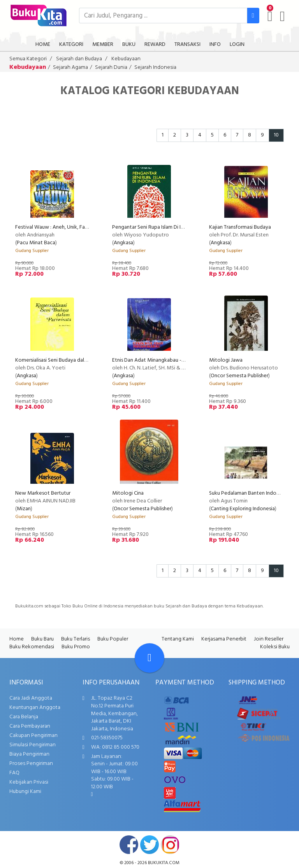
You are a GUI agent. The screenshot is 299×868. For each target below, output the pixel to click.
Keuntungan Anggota (35, 708)
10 (276, 135)
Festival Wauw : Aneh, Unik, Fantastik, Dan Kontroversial (80, 227)
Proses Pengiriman (31, 764)
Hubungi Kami (25, 792)
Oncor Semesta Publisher (239, 376)
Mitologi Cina (128, 493)
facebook (129, 845)
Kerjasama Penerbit (224, 639)
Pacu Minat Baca (36, 243)
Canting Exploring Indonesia (243, 509)
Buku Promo (76, 647)
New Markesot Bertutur (43, 493)
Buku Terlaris (76, 639)
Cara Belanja (24, 717)
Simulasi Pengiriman (33, 745)
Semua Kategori (28, 59)
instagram (170, 845)
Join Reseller (269, 639)
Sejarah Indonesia (155, 67)
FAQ (14, 773)
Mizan (24, 509)
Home (17, 639)
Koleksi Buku (275, 647)
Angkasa (123, 243)
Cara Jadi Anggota (31, 698)
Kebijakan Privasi (29, 782)
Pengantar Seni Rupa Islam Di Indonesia (157, 227)
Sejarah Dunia (111, 67)
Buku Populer (113, 639)
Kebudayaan (126, 59)
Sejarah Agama (70, 67)
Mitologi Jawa (226, 360)
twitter (149, 845)
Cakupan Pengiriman (33, 736)
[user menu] (282, 16)
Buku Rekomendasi (32, 647)
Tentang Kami (178, 639)
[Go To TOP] (149, 658)
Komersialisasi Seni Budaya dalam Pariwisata (66, 360)
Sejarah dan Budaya (79, 59)
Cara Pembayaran (30, 726)
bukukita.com (164, 863)
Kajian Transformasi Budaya (240, 227)
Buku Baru (42, 639)
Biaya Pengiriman (29, 754)
